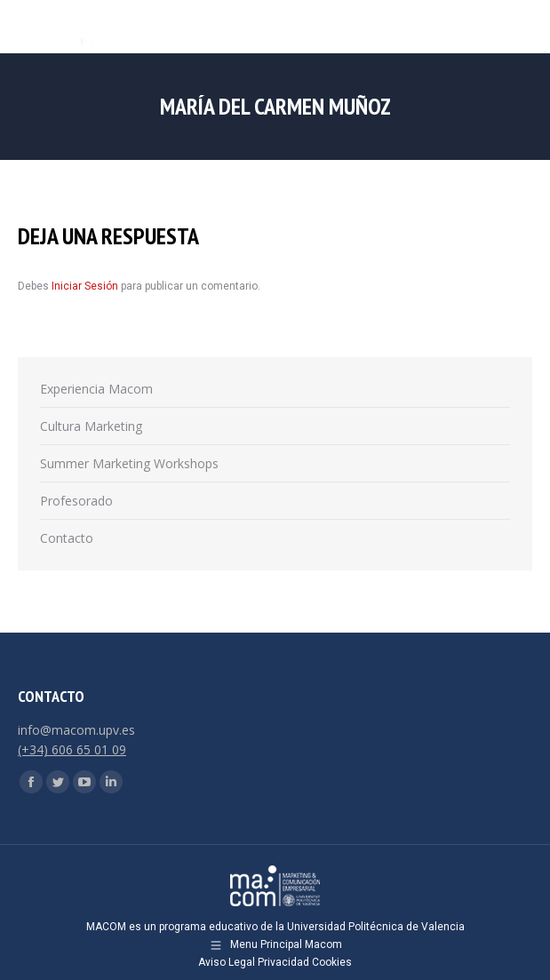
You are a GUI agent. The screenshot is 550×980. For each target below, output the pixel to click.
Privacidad (283, 962)
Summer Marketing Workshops (129, 463)
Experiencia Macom (96, 389)
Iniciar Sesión (86, 286)
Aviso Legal (227, 962)
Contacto (67, 538)
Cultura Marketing (91, 426)
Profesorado (76, 501)
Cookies (332, 962)
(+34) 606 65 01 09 (72, 749)
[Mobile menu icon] (522, 27)
